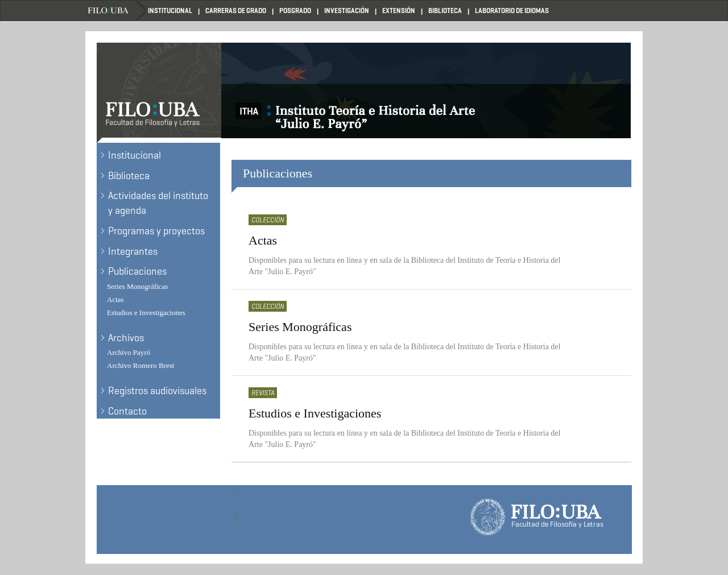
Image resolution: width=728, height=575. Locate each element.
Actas (115, 299)
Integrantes (133, 251)
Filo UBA (117, 11)
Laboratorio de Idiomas (512, 11)
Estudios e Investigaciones (146, 313)
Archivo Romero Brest (140, 365)
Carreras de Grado (236, 11)
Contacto (127, 411)
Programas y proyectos (156, 231)
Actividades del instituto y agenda (158, 203)
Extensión (399, 11)
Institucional (170, 11)
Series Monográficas (137, 286)
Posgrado (295, 11)
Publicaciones (137, 271)
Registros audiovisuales (157, 391)
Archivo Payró (129, 352)
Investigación (347, 11)
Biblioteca (445, 11)
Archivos (126, 338)
